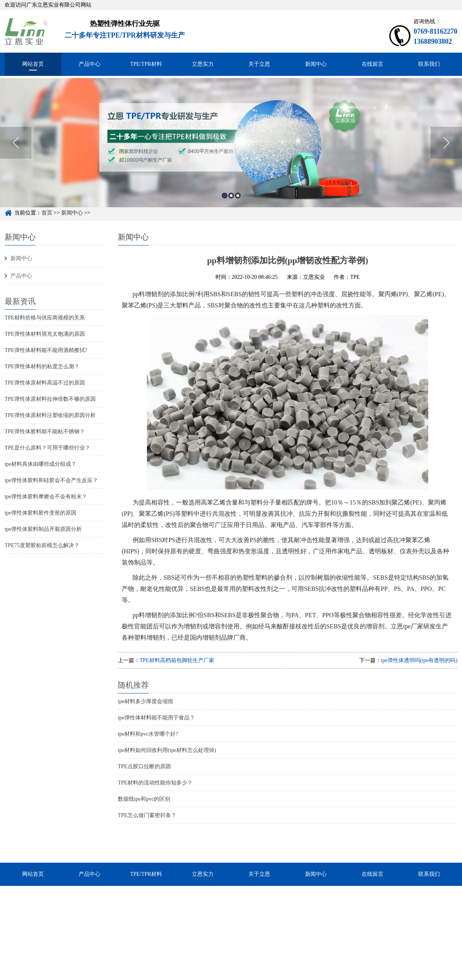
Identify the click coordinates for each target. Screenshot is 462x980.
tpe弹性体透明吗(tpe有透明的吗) (419, 660)
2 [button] (231, 210)
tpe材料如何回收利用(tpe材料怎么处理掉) (167, 750)
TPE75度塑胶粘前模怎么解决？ (42, 545)
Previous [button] (16, 157)
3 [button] (238, 210)
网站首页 (33, 64)
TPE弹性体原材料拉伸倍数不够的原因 (50, 399)
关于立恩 (259, 64)
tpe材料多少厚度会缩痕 (146, 701)
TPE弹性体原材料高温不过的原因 (45, 383)
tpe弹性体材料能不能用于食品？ (156, 718)
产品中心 (90, 64)
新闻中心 (316, 64)
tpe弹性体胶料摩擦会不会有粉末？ (46, 497)
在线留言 (372, 64)
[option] (231, 157)
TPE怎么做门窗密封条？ (147, 815)
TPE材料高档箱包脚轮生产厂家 (177, 660)
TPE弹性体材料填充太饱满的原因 (45, 334)
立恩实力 (203, 64)
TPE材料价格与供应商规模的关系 (45, 318)
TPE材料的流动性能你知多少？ (155, 783)
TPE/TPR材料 (146, 64)
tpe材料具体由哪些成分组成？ (41, 464)
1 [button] (225, 210)
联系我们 (429, 64)
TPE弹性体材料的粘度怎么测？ (42, 366)
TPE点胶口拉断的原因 (144, 766)
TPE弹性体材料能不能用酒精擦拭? (46, 350)
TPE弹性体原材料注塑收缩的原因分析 (50, 415)
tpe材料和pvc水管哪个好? (148, 734)
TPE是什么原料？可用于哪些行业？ (47, 448)
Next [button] (446, 157)
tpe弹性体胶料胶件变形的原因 (41, 513)
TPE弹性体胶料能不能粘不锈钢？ (45, 432)
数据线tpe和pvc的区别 (144, 799)
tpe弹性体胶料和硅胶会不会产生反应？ (51, 480)
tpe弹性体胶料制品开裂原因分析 (43, 529)
